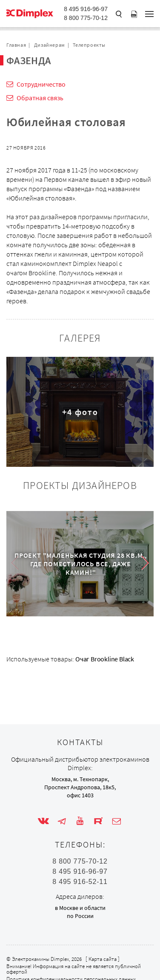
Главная (16, 45)
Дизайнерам (50, 45)
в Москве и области (80, 908)
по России (80, 916)
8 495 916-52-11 (80, 882)
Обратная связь (40, 98)
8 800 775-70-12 (86, 18)
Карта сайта (103, 959)
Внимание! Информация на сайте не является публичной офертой (74, 969)
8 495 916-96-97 (86, 9)
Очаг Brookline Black (105, 659)
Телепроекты (89, 45)
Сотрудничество (41, 84)
